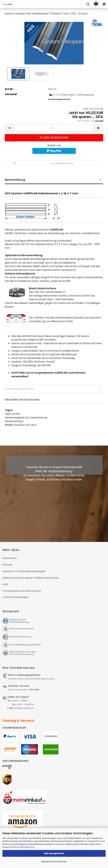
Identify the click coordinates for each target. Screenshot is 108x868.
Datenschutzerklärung (23, 847)
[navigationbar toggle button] (104, 4)
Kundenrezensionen (20, 389)
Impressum (10, 558)
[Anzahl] (54, 128)
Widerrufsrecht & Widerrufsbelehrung (19, 621)
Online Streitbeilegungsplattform (25, 645)
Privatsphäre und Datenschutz (22, 591)
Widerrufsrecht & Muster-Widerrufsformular (30, 578)
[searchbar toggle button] (88, 4)
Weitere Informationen (54, 862)
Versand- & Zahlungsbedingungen (24, 571)
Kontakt (7, 565)
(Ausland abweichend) (59, 99)
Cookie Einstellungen (15, 597)
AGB (5, 584)
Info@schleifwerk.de (24, 708)
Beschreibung (15, 180)
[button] (10, 128)
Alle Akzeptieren (54, 853)
